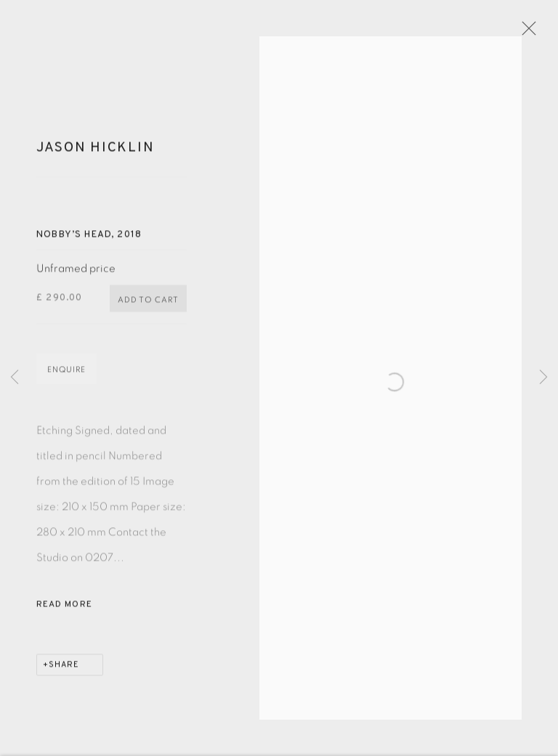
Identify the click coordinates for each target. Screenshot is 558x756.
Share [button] (64, 672)
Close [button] (535, 33)
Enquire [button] (66, 377)
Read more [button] (64, 611)
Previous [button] (15, 378)
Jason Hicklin (95, 155)
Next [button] (543, 378)
